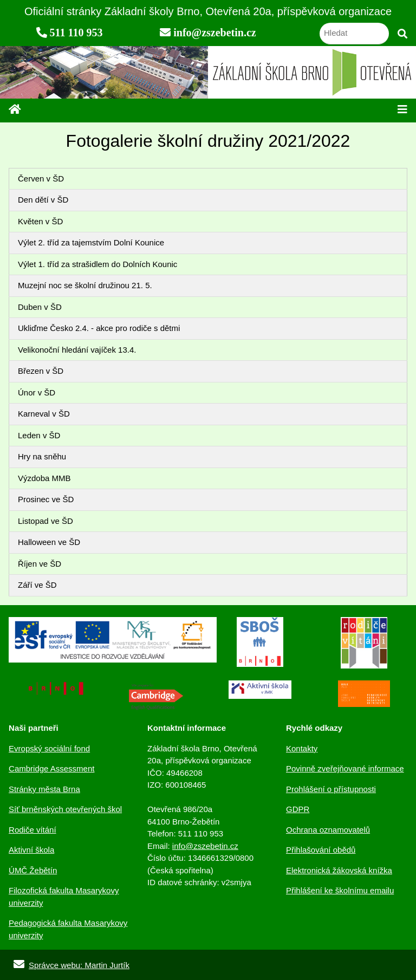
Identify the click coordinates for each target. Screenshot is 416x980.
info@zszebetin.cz (205, 846)
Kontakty (302, 748)
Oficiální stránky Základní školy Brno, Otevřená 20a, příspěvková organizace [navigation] (208, 11)
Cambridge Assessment (51, 768)
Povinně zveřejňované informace (345, 768)
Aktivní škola (31, 850)
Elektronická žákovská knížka (339, 870)
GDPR (298, 809)
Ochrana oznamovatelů (328, 830)
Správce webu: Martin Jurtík (69, 965)
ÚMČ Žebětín (33, 870)
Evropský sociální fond (49, 748)
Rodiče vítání (32, 830)
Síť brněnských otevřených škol (65, 809)
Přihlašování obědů (321, 850)
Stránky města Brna (44, 789)
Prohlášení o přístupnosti (331, 789)
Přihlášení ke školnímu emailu (340, 890)
